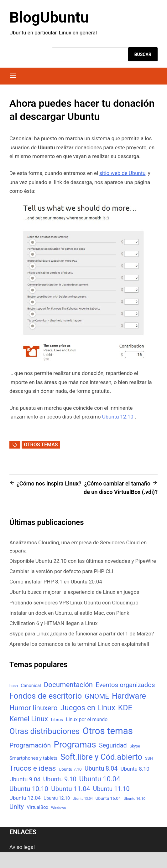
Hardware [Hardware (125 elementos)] (129, 696)
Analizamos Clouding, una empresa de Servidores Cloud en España (78, 546)
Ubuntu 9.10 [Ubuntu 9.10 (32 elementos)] (60, 779)
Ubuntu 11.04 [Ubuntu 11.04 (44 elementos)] (70, 789)
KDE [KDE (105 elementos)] (125, 708)
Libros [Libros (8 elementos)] (57, 720)
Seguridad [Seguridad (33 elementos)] (113, 745)
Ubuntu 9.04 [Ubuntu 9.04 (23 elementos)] (25, 779)
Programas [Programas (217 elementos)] (75, 745)
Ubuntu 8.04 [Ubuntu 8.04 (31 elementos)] (101, 769)
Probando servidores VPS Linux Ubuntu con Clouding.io (74, 603)
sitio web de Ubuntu (122, 173)
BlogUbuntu (49, 17)
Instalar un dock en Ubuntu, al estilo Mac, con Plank (69, 613)
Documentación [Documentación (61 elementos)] (68, 685)
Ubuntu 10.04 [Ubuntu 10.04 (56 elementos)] (100, 779)
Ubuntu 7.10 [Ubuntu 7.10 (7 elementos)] (70, 769)
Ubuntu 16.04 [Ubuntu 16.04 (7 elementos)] (108, 798)
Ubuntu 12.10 (118, 417)
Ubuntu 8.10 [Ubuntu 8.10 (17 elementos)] (135, 769)
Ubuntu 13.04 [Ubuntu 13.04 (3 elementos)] (83, 799)
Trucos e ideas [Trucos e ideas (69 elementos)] (33, 768)
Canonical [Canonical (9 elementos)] (31, 686)
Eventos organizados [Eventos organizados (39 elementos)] (125, 685)
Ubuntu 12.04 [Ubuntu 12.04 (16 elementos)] (25, 798)
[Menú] (13, 76)
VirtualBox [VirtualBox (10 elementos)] (37, 807)
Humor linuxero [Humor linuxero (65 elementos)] (34, 708)
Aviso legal (22, 847)
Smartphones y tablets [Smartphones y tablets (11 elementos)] (34, 758)
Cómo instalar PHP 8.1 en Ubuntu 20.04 (56, 582)
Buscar (143, 54)
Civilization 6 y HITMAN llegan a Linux (54, 623)
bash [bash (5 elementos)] (14, 686)
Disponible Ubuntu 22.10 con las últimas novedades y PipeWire (83, 561)
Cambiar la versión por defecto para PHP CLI (61, 571)
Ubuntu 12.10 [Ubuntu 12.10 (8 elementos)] (57, 798)
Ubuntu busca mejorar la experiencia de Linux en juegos (74, 592)
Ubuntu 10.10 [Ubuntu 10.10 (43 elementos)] (29, 789)
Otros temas (41, 445)
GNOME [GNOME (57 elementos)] (97, 696)
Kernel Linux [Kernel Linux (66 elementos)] (29, 719)
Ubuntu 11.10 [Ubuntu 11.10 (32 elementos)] (111, 789)
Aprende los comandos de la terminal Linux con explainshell (79, 644)
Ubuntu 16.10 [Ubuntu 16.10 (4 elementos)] (135, 799)
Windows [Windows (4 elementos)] (58, 808)
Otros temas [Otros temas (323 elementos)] (108, 731)
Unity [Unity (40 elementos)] (17, 807)
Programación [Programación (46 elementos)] (30, 745)
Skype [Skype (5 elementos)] (135, 746)
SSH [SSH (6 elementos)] (149, 758)
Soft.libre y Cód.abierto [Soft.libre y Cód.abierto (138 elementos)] (101, 757)
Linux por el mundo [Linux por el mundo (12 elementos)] (87, 719)
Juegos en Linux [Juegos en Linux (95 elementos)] (88, 708)
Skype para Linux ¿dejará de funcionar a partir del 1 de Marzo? (82, 634)
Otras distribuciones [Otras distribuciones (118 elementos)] (44, 731)
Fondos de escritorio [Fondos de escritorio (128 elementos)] (46, 696)
